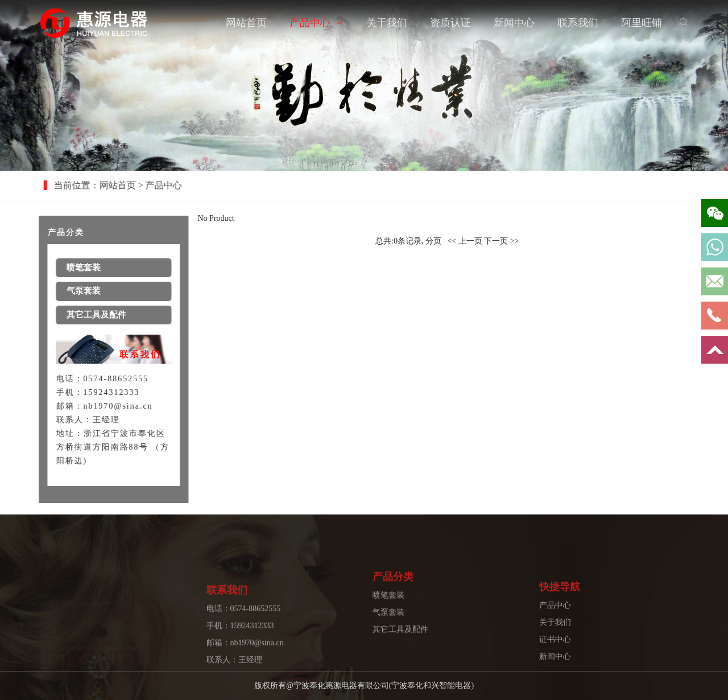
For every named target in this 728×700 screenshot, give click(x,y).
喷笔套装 (388, 617)
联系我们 (578, 23)
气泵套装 (388, 634)
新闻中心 (514, 23)
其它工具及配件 (400, 651)
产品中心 (310, 23)
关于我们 (387, 23)
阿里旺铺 (642, 23)
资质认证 (450, 23)
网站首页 (246, 23)
